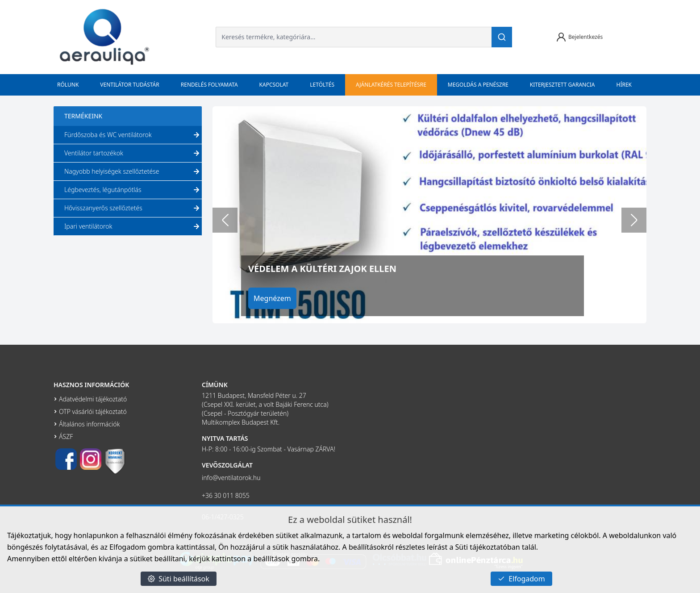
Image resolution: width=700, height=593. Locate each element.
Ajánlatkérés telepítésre (391, 85)
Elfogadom (521, 579)
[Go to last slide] (225, 220)
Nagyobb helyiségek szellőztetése (133, 171)
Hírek (624, 85)
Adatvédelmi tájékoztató (93, 399)
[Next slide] (634, 220)
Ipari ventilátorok (133, 226)
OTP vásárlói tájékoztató (93, 411)
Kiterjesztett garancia (562, 85)
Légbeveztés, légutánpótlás (133, 190)
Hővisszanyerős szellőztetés (133, 208)
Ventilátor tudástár (129, 85)
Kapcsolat (274, 85)
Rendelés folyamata (209, 85)
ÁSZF (66, 436)
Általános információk (89, 424)
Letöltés (322, 85)
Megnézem (275, 298)
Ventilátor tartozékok (133, 153)
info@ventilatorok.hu (231, 478)
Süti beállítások (179, 579)
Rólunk (68, 85)
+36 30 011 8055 (226, 495)
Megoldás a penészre (478, 85)
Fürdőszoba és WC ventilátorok (133, 135)
